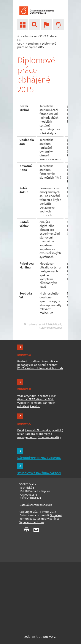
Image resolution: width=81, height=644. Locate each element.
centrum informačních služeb (44, 368)
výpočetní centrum (29, 403)
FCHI (20, 40)
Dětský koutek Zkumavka (34, 430)
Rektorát (23, 361)
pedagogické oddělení (31, 365)
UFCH (21, 44)
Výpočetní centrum (32, 522)
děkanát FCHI (45, 399)
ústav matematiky (49, 437)
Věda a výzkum (27, 396)
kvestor (35, 406)
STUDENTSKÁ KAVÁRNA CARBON (39, 473)
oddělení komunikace (44, 361)
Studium (33, 44)
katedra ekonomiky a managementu (35, 435)
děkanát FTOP (47, 396)
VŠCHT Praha (46, 36)
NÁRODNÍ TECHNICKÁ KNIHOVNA (39, 458)
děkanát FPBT (26, 399)
